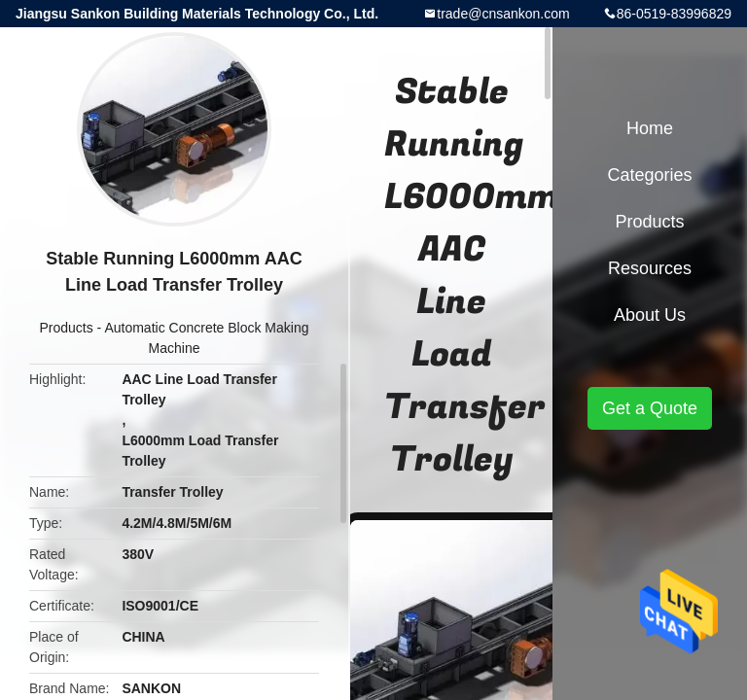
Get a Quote (650, 408)
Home (650, 128)
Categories (649, 175)
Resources (650, 268)
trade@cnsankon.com (503, 14)
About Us (650, 315)
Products (66, 328)
